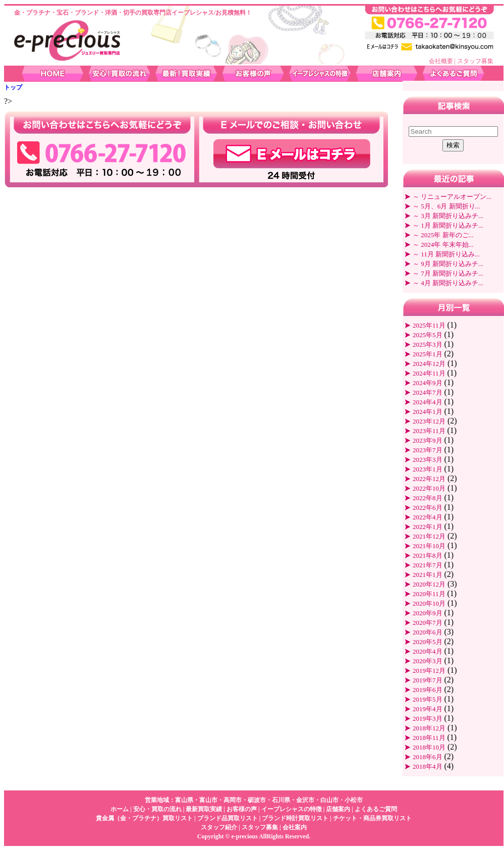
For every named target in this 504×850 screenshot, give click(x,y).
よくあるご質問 (376, 809)
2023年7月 (428, 450)
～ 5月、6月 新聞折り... (446, 206)
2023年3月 (428, 460)
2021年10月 (429, 546)
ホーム (120, 809)
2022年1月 (428, 527)
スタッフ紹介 (219, 827)
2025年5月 (428, 335)
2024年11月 (429, 373)
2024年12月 (429, 364)
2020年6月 (428, 632)
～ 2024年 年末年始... (443, 245)
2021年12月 (429, 536)
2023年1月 (428, 469)
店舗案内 (338, 809)
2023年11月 (429, 431)
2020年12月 (429, 584)
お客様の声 (242, 809)
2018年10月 (429, 747)
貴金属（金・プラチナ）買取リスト (144, 818)
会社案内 (295, 827)
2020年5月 (428, 642)
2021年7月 (428, 565)
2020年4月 (428, 651)
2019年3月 (428, 719)
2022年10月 (429, 488)
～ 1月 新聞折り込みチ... (448, 225)
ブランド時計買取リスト (295, 818)
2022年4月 (428, 517)
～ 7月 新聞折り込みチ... (448, 273)
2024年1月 (428, 412)
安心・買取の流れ (157, 809)
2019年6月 (428, 690)
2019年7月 (428, 680)
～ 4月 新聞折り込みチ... (448, 283)
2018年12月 (429, 728)
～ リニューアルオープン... (452, 197)
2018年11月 (429, 738)
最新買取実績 (204, 809)
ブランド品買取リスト (228, 818)
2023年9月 (428, 440)
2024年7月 (428, 392)
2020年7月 (428, 623)
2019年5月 (428, 699)
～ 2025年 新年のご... (443, 235)
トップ (13, 87)
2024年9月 (428, 383)
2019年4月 (428, 709)
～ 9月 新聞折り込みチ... (448, 264)
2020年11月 (429, 594)
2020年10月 (429, 603)
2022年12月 (429, 479)
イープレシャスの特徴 (292, 809)
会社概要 (441, 61)
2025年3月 (428, 344)
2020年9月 (428, 613)
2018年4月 (428, 766)
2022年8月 (428, 498)
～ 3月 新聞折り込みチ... (448, 216)
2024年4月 (428, 402)
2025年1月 (428, 354)
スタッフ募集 (475, 61)
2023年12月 (429, 421)
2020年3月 (428, 661)
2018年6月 (428, 757)
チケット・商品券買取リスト (372, 818)
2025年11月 (429, 325)
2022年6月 (428, 508)
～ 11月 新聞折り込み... (446, 254)
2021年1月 (428, 575)
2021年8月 (428, 555)
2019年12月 (429, 671)
